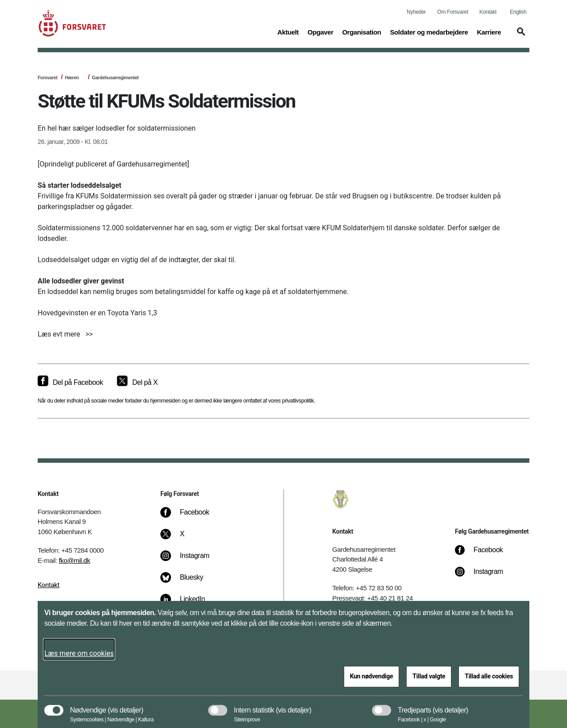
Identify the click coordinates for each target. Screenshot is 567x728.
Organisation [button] (361, 31)
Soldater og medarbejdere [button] (429, 31)
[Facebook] (191, 517)
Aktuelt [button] (288, 31)
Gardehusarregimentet (115, 77)
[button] (520, 36)
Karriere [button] (489, 31)
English (518, 12)
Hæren (72, 77)
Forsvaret (48, 77)
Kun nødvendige (372, 676)
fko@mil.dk (75, 560)
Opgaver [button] (320, 31)
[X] (183, 538)
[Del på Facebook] (70, 383)
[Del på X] (137, 383)
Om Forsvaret (453, 12)
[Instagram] (191, 560)
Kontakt (488, 12)
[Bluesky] (188, 582)
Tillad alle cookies (489, 676)
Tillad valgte (429, 676)
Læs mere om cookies (79, 653)
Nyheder (416, 12)
